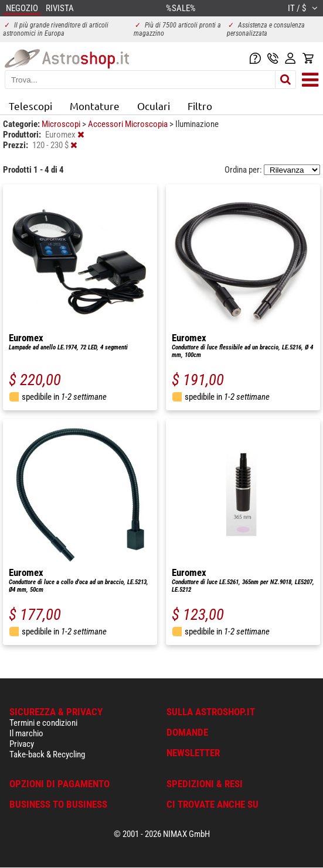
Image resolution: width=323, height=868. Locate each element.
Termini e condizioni (43, 723)
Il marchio (26, 733)
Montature (95, 106)
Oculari (154, 106)
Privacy (22, 744)
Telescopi (30, 106)
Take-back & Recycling (47, 754)
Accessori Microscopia (129, 124)
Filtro (200, 106)
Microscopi (62, 124)
